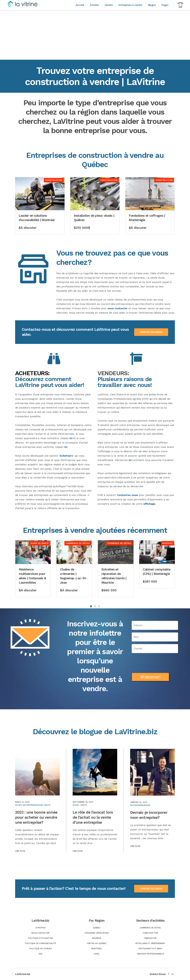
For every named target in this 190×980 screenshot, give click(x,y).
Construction (150, 933)
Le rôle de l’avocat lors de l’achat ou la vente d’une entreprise (93, 817)
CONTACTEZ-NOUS (151, 332)
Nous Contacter (40, 933)
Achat (18, 805)
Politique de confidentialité (40, 943)
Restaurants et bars (150, 949)
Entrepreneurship (33, 805)
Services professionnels (150, 954)
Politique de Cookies (40, 949)
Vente (47, 805)
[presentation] (155, 662)
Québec (97, 928)
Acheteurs (66, 456)
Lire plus (20, 851)
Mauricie (97, 938)
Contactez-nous (128, 495)
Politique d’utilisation (41, 938)
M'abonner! (150, 677)
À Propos (41, 928)
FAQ (41, 954)
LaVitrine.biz (23, 974)
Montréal (97, 949)
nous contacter (118, 308)
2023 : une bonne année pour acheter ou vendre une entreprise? (36, 817)
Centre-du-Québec (97, 943)
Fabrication (150, 938)
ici (71, 438)
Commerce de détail (150, 928)
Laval (97, 954)
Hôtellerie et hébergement (150, 943)
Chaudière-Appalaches (97, 933)
